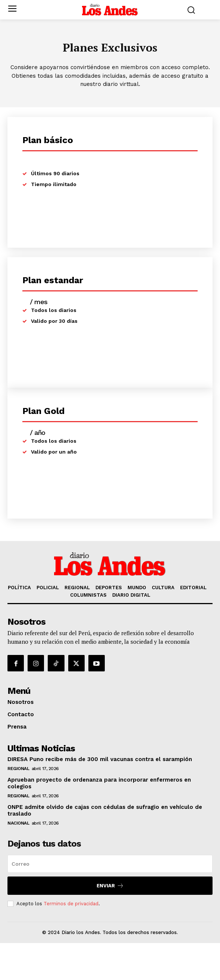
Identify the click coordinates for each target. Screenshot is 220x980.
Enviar (110, 886)
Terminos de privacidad (71, 904)
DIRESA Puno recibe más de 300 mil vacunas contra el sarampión (100, 759)
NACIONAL (18, 823)
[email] (110, 864)
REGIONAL (18, 769)
